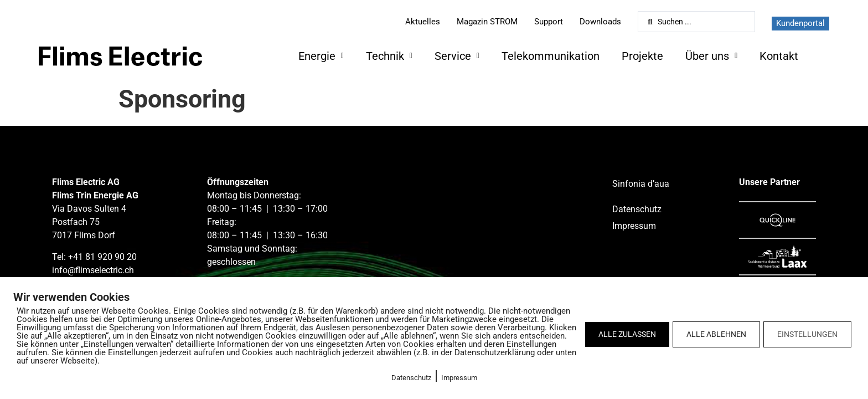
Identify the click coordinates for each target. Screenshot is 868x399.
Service (457, 56)
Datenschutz (411, 378)
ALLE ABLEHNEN (716, 334)
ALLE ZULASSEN (627, 334)
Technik (389, 56)
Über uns (711, 56)
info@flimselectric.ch (93, 270)
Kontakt (779, 56)
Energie (321, 56)
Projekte (642, 56)
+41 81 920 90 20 (102, 257)
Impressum (459, 378)
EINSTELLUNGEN (807, 334)
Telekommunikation (551, 56)
